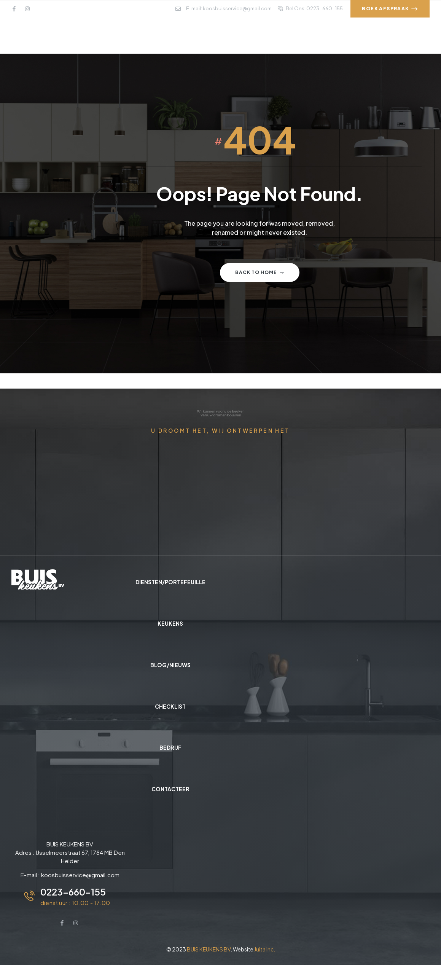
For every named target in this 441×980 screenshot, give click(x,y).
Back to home (260, 272)
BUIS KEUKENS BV (209, 949)
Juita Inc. (265, 949)
